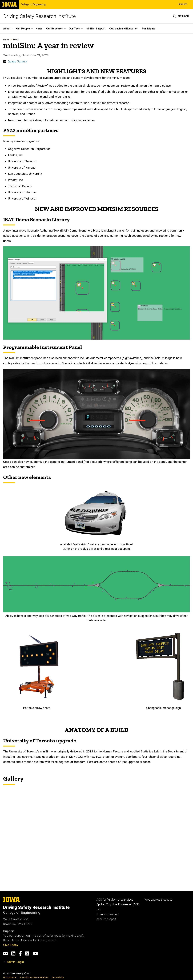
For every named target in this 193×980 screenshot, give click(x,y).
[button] (181, 16)
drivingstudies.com (108, 914)
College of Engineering (33, 4)
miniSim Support (96, 29)
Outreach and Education (124, 29)
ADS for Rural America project (115, 900)
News (39, 29)
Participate (149, 29)
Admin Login (15, 962)
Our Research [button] (55, 29)
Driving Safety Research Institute (39, 16)
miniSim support (106, 919)
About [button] (7, 29)
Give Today (11, 945)
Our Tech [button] (74, 29)
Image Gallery (17, 61)
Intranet (183, 4)
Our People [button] (23, 29)
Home (6, 40)
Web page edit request (158, 900)
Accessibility (58, 977)
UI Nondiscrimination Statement (34, 977)
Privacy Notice (10, 977)
